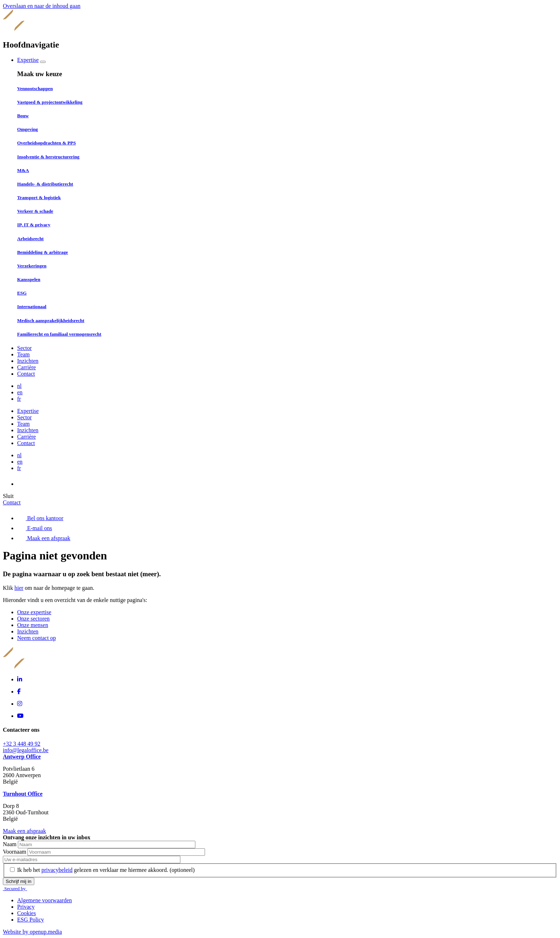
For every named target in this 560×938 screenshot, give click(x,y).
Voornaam (15, 852)
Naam (10, 844)
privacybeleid (57, 870)
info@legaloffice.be (26, 750)
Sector (24, 348)
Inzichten (28, 361)
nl (19, 386)
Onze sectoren (33, 619)
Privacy (26, 907)
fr (19, 399)
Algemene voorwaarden (44, 900)
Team (23, 354)
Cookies (26, 913)
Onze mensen (33, 625)
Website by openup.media (32, 932)
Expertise (28, 60)
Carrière (26, 367)
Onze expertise (34, 612)
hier (19, 588)
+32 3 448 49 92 (22, 744)
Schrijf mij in (19, 881)
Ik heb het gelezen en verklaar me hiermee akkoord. (106, 870)
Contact (26, 374)
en (20, 392)
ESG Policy (31, 920)
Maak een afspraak (24, 831)
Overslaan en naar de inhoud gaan (42, 6)
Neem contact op (36, 638)
